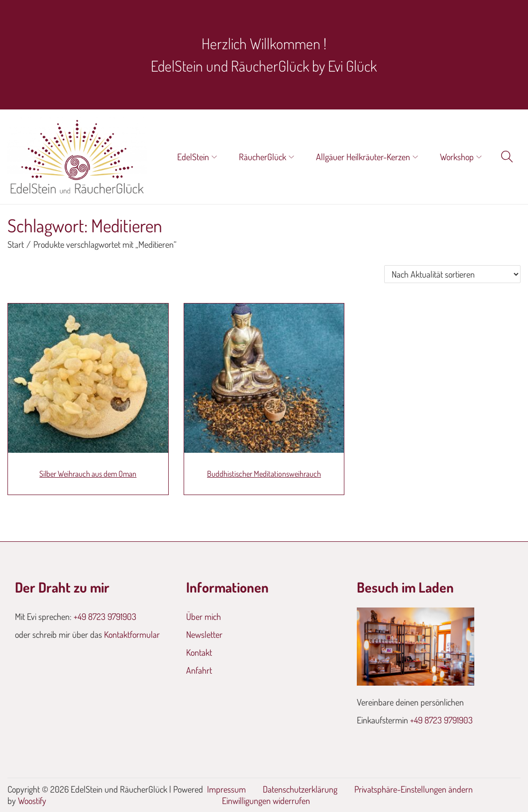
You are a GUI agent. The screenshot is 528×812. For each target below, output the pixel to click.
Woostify (32, 801)
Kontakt (199, 652)
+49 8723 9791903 (105, 616)
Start (16, 244)
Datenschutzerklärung (300, 789)
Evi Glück (352, 66)
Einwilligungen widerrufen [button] (266, 801)
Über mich (204, 616)
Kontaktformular (132, 634)
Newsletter (204, 634)
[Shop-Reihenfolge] (452, 274)
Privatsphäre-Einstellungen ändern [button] (414, 789)
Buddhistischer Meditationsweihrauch (264, 474)
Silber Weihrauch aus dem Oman (88, 474)
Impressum (226, 789)
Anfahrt (199, 670)
